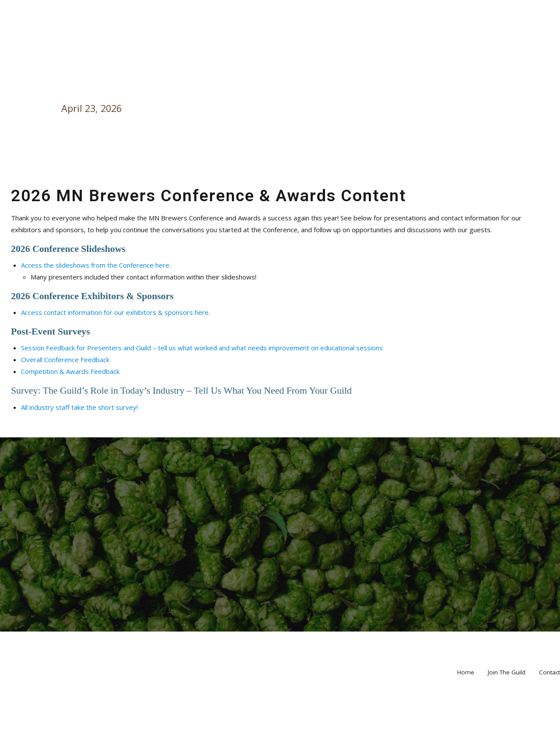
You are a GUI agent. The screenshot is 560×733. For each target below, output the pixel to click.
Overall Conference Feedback (65, 360)
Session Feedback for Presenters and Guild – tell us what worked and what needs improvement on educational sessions (202, 348)
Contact (549, 716)
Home (526, 45)
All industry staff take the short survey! (79, 407)
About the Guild (364, 45)
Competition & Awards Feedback (70, 371)
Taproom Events (127, 45)
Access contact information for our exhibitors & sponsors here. (115, 312)
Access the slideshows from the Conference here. (96, 265)
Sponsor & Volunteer (455, 45)
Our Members (52, 45)
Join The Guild (507, 716)
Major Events (203, 45)
